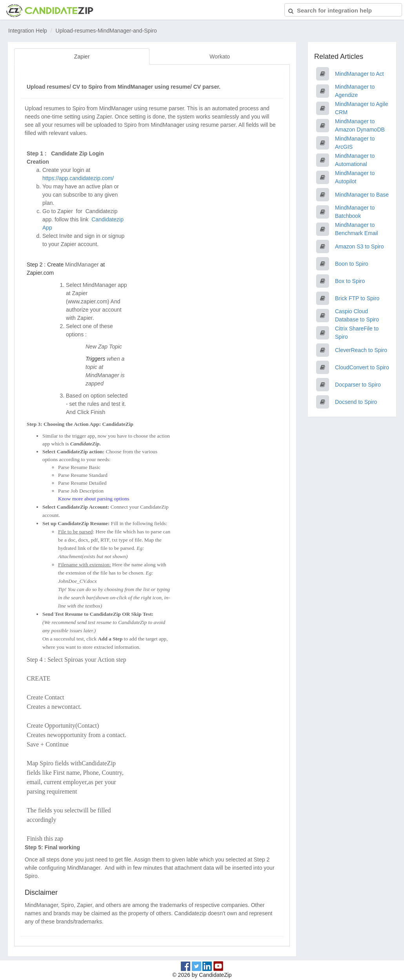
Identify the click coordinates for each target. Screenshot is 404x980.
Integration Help (28, 31)
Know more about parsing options (94, 499)
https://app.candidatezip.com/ (78, 178)
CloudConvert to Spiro (362, 367)
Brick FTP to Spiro (357, 298)
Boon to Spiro (352, 264)
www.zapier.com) (89, 301)
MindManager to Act (359, 74)
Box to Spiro (350, 281)
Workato (220, 57)
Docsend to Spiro (356, 402)
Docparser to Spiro (358, 385)
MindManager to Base (362, 195)
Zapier (82, 57)
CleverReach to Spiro (361, 350)
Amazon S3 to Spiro (359, 246)
